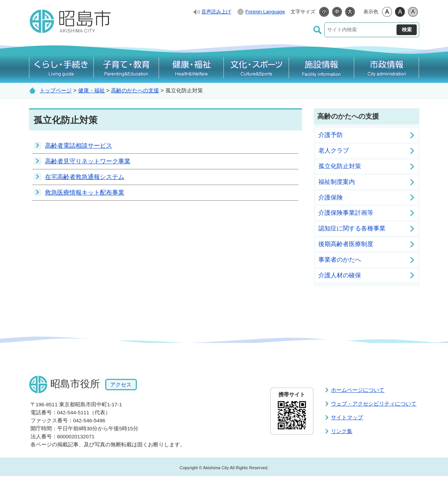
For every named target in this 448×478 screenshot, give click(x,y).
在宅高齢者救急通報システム (85, 177)
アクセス (121, 385)
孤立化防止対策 (340, 166)
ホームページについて (358, 390)
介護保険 (331, 197)
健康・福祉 (92, 90)
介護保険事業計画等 (346, 213)
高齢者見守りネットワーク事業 (88, 161)
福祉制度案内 (337, 182)
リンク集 (342, 431)
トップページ (56, 90)
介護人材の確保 (340, 275)
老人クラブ (334, 150)
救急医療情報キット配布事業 (85, 192)
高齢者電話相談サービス (79, 146)
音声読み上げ (216, 12)
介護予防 (331, 135)
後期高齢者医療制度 (346, 244)
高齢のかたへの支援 (135, 90)
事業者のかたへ (340, 260)
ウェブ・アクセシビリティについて (374, 404)
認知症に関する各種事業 (352, 228)
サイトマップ (347, 417)
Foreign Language (265, 12)
